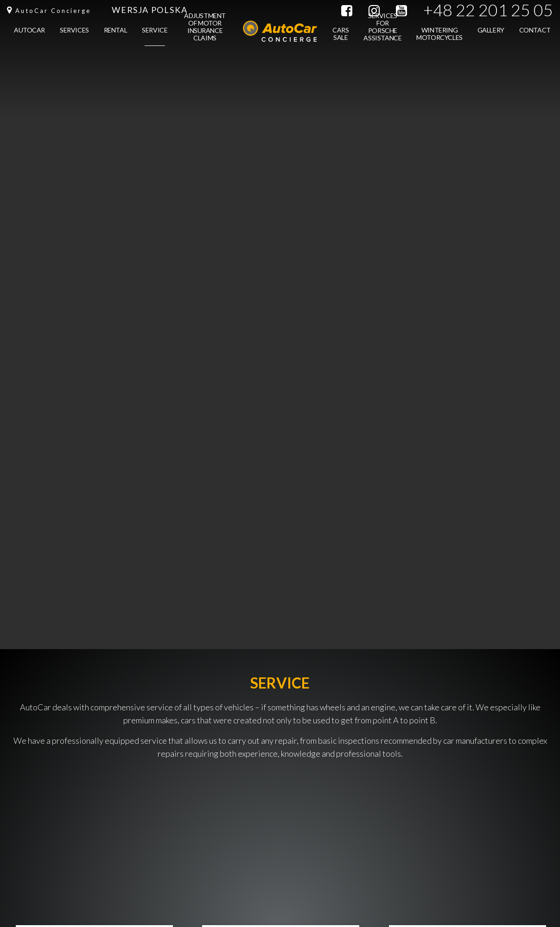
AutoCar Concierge (53, 11)
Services (74, 36)
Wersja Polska (150, 10)
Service (155, 36)
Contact (535, 36)
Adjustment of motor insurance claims (205, 29)
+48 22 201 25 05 (488, 10)
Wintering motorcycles (439, 40)
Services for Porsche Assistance (382, 29)
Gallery (491, 36)
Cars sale (340, 40)
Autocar (29, 36)
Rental (115, 36)
